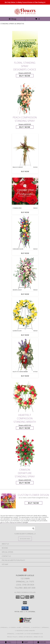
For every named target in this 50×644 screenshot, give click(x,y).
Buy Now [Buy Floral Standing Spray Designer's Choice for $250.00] (25, 76)
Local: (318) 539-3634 (25, 585)
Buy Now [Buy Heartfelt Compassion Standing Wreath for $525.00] (25, 428)
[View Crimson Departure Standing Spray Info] (25, 451)
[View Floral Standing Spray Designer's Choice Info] (25, 44)
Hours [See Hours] (42, 642)
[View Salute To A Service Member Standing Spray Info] (25, 355)
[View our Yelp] (25, 571)
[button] (25, 608)
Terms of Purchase (26, 637)
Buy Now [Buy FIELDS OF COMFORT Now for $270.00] (25, 171)
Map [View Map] (25, 642)
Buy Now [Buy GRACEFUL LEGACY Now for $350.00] (25, 294)
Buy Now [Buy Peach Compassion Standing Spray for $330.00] (25, 127)
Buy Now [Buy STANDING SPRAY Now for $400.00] (25, 212)
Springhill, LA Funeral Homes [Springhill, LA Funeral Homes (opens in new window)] (11, 627)
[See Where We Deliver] (25, 539)
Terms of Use (38, 637)
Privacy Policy (12, 637)
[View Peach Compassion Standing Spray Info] (25, 99)
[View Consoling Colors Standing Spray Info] (25, 232)
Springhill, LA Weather (15, 634)
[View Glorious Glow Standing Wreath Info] (25, 314)
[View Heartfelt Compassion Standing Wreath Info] (25, 396)
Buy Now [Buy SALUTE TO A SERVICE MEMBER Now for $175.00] (25, 376)
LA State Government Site (34, 634)
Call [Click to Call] (8, 642)
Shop (12, 19)
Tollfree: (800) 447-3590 (25, 588)
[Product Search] (25, 528)
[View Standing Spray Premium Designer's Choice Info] (25, 191)
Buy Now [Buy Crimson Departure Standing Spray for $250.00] (25, 483)
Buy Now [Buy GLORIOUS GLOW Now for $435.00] (25, 335)
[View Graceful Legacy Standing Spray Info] (25, 273)
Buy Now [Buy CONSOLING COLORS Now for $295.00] (25, 253)
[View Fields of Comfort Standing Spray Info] (25, 150)
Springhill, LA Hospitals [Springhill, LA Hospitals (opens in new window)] (31, 627)
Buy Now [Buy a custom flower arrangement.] (33, 503)
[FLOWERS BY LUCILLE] (25, 14)
